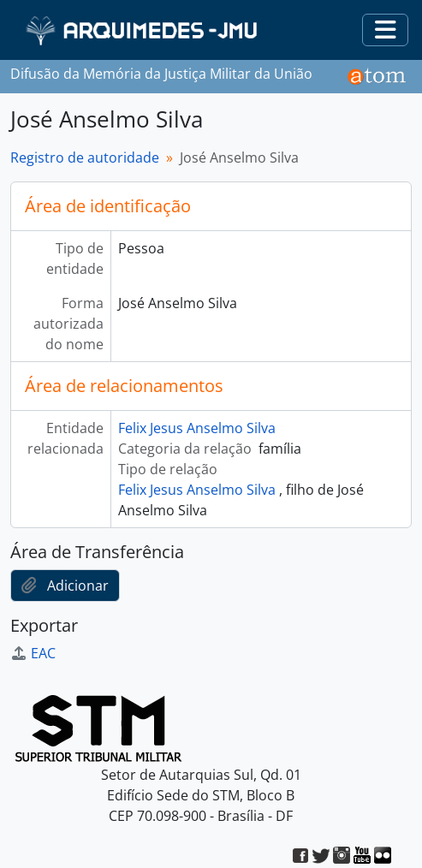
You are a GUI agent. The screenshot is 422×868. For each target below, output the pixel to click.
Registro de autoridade (85, 158)
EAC (33, 653)
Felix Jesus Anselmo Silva (197, 428)
